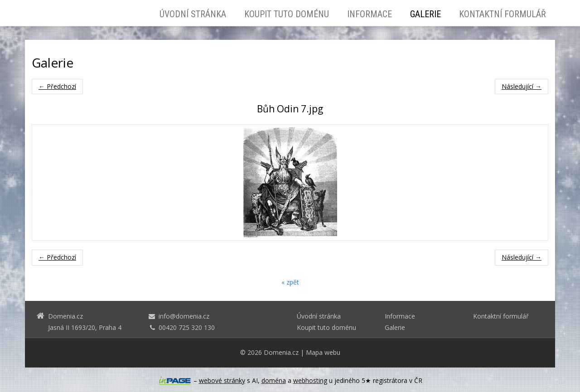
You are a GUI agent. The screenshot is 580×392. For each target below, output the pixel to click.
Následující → (522, 86)
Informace (370, 14)
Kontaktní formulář (503, 14)
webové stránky (222, 380)
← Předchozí (57, 86)
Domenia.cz (281, 352)
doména (274, 380)
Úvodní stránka (193, 14)
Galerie (425, 14)
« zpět (290, 282)
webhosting (310, 380)
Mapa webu (323, 352)
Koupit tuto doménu (287, 14)
